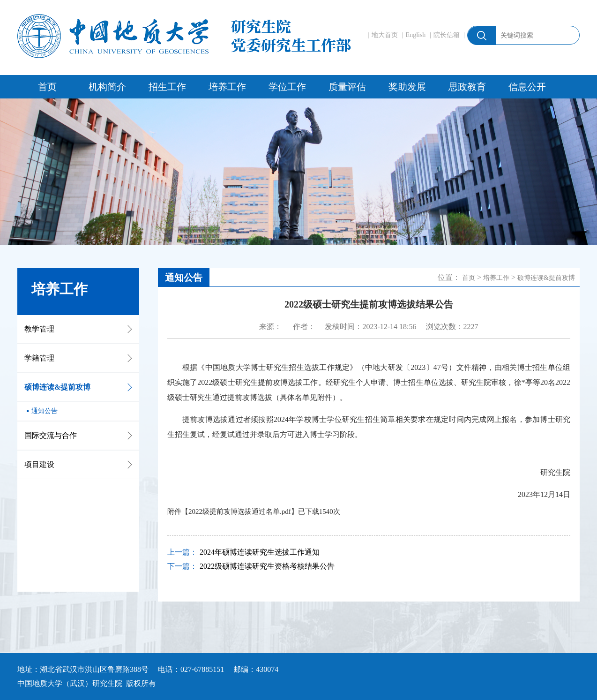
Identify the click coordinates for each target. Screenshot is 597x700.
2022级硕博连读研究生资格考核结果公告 (267, 566)
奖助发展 (407, 87)
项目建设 (39, 464)
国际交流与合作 (51, 435)
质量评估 (347, 87)
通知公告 (45, 411)
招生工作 (167, 87)
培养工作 (227, 87)
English (416, 35)
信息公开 (527, 87)
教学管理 (39, 329)
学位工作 (287, 87)
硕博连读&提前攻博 (57, 387)
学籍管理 (39, 358)
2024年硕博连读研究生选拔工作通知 (260, 552)
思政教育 (467, 87)
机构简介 (107, 87)
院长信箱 (447, 35)
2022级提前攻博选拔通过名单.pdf (240, 512)
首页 (47, 87)
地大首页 (385, 35)
